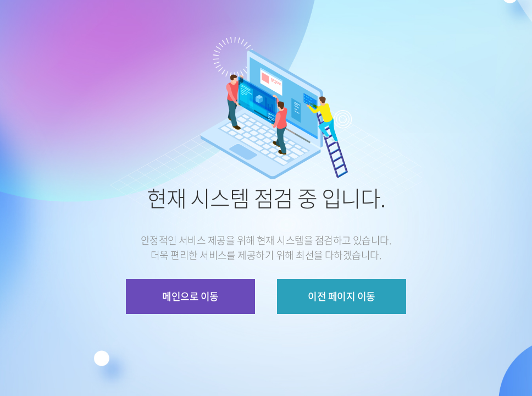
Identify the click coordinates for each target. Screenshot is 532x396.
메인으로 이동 (190, 296)
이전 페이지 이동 (341, 296)
